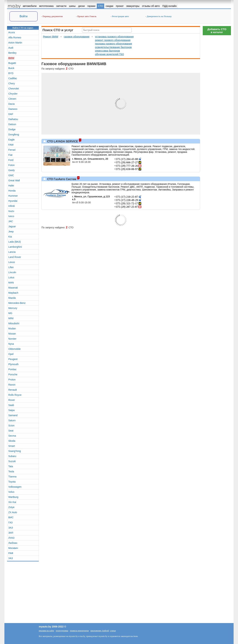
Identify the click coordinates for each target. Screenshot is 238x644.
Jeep (11, 232)
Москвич (13, 548)
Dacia (11, 104)
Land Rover (15, 257)
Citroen (12, 99)
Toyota (12, 482)
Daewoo (13, 109)
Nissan (12, 334)
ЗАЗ (11, 528)
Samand (13, 415)
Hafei (11, 186)
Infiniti (12, 206)
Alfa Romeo (15, 37)
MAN (11, 283)
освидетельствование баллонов (113, 47)
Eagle (11, 140)
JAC (11, 221)
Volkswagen (15, 487)
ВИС (11, 517)
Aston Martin (15, 43)
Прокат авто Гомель (86, 16)
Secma (12, 436)
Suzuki (12, 461)
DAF (11, 114)
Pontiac (12, 369)
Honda (12, 191)
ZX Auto (13, 512)
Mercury (13, 308)
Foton (11, 165)
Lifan (11, 267)
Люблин (13, 543)
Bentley (12, 53)
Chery (12, 83)
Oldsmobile (14, 349)
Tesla (11, 471)
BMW (11, 58)
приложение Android (100, 631)
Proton (12, 380)
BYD (11, 73)
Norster (12, 339)
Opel (11, 354)
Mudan (12, 329)
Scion (11, 426)
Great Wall (14, 180)
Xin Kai (12, 502)
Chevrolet (14, 89)
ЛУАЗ (11, 538)
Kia (10, 237)
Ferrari (12, 150)
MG (10, 313)
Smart (12, 446)
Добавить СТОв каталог (217, 31)
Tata (11, 466)
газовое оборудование (77, 37)
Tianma (12, 477)
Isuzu (11, 211)
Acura (12, 32)
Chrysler (13, 94)
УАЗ (11, 558)
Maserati (13, 288)
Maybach (13, 293)
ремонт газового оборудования (113, 40)
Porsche (13, 374)
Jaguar (12, 226)
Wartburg (13, 497)
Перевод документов (52, 16)
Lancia (12, 252)
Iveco (11, 216)
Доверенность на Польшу (159, 16)
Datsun (12, 124)
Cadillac (13, 78)
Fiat (10, 155)
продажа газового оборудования (114, 44)
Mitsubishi (14, 323)
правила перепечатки (79, 631)
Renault (13, 390)
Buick (11, 68)
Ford (11, 160)
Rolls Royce (15, 395)
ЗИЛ (11, 533)
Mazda (12, 298)
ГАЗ (10, 523)
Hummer (13, 196)
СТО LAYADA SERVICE (62, 141)
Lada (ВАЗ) (15, 242)
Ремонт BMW (51, 37)
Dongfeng (14, 135)
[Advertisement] (217, 90)
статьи (113, 631)
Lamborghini (15, 247)
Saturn (12, 420)
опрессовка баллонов (107, 51)
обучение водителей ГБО (109, 54)
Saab (11, 405)
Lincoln (12, 272)
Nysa (11, 344)
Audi (11, 48)
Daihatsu (13, 119)
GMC (11, 175)
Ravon (12, 385)
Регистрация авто (120, 16)
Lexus (12, 262)
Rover (12, 400)
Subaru (12, 456)
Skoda (12, 441)
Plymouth (13, 364)
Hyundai (13, 201)
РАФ (11, 553)
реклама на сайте (46, 631)
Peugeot (13, 359)
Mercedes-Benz (17, 303)
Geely (12, 170)
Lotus (11, 277)
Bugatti (12, 63)
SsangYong (15, 451)
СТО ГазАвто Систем (61, 179)
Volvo (11, 492)
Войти (24, 16)
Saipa (11, 410)
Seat (11, 431)
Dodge (12, 129)
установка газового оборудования (114, 37)
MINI (11, 318)
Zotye (11, 507)
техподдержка (62, 631)
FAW (11, 145)
